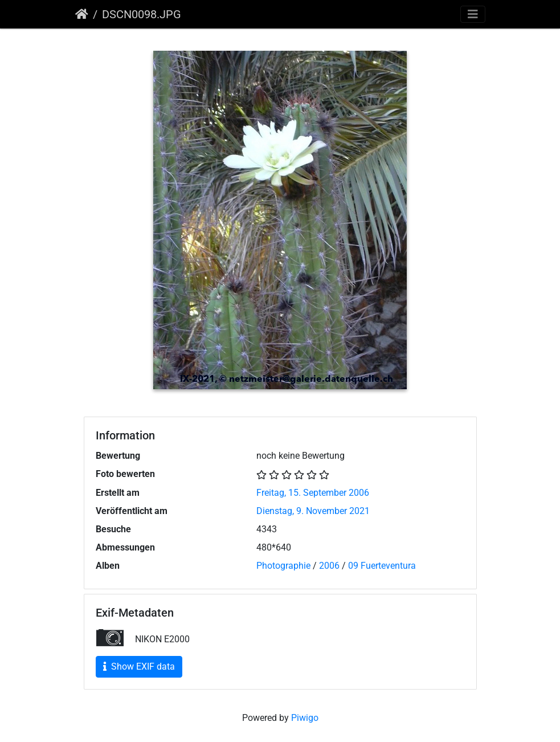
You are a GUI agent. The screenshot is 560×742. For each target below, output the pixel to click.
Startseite (82, 14)
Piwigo (305, 718)
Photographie (283, 566)
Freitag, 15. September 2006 (313, 493)
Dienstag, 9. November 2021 (313, 511)
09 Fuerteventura (382, 566)
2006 (329, 566)
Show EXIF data (139, 666)
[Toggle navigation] (473, 14)
